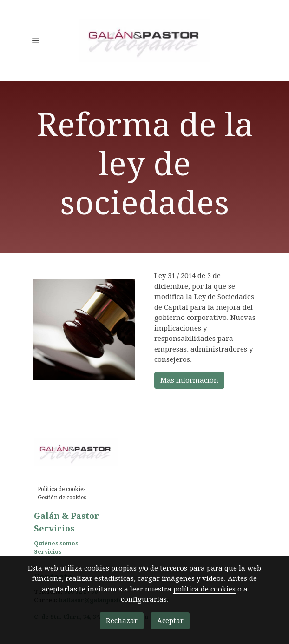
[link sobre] (144, 454)
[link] (144, 40)
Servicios (48, 552)
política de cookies (204, 589)
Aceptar (170, 621)
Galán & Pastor (66, 516)
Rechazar (122, 621)
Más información (189, 380)
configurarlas (144, 599)
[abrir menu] (36, 40)
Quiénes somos (56, 544)
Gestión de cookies (62, 498)
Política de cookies (62, 489)
